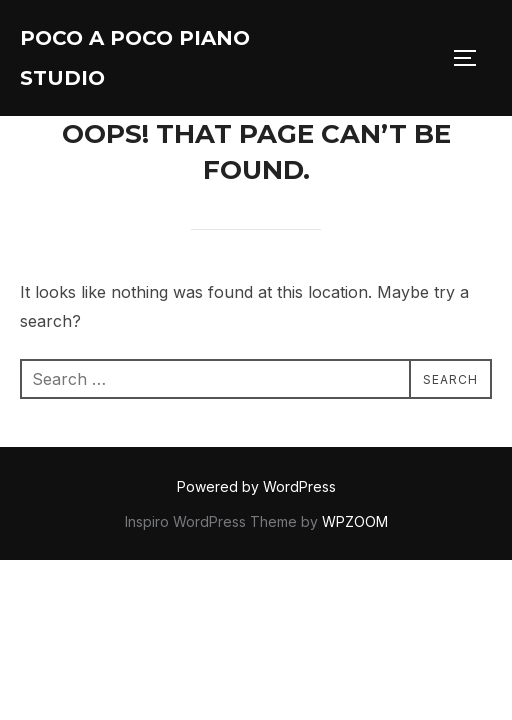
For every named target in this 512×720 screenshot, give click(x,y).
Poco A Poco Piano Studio (135, 58)
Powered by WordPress (256, 486)
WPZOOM (355, 521)
